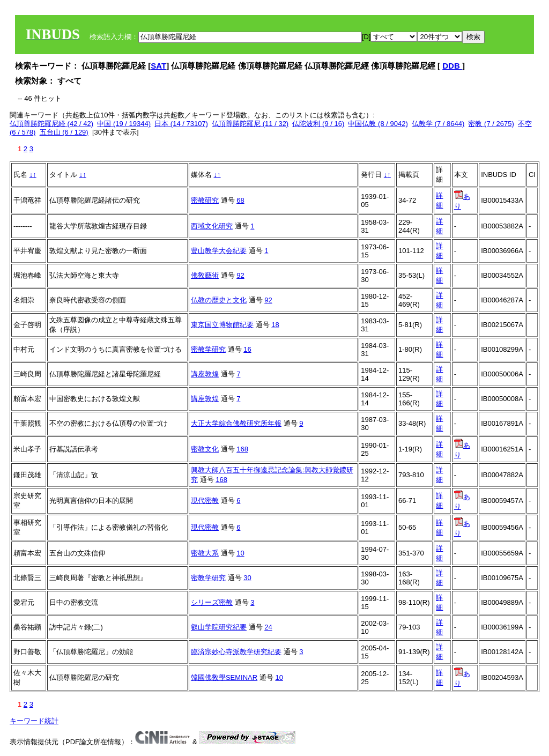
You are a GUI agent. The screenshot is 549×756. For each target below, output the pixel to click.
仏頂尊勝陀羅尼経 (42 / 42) (51, 124)
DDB (452, 66)
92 (240, 275)
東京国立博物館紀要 (222, 325)
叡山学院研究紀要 (219, 627)
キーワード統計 (34, 721)
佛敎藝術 (205, 275)
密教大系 (205, 553)
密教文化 (205, 449)
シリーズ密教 (212, 602)
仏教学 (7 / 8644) (438, 124)
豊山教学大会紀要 (219, 251)
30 (247, 578)
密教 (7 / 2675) (491, 124)
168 (242, 449)
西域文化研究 (212, 226)
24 (268, 627)
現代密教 (205, 501)
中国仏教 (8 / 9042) (378, 124)
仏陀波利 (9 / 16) (318, 124)
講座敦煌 (205, 374)
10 (240, 553)
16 (247, 349)
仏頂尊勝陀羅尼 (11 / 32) (250, 124)
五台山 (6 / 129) (64, 132)
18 (275, 325)
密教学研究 (208, 349)
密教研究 (205, 200)
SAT (158, 66)
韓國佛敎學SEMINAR (224, 677)
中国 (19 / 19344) (124, 124)
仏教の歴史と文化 (219, 300)
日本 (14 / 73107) (181, 124)
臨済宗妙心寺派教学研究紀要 (236, 652)
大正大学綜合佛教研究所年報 (236, 423)
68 (240, 200)
